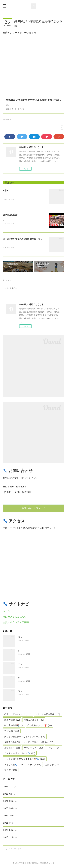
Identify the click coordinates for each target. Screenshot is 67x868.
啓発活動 (12, 731)
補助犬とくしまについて (16, 617)
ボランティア (33, 748)
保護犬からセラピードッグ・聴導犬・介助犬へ (29, 742)
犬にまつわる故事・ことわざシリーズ (25, 737)
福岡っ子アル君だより (28, 637)
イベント (54, 748)
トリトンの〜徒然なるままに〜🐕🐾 (25, 759)
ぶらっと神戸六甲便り (48, 714)
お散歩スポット (34, 720)
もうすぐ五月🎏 (25, 651)
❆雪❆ (6, 191)
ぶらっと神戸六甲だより (29, 691)
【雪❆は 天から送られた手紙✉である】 (19, 196)
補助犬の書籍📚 (14, 726)
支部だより (12, 748)
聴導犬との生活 (10, 215)
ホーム (6, 611)
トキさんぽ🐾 (14, 765)
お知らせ (52, 765)
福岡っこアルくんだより (18, 714)
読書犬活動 (12, 720)
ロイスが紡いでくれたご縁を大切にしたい (23, 239)
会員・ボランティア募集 (16, 622)
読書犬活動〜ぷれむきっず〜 (31, 664)
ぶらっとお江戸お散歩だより (31, 678)
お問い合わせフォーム (34, 508)
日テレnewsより (9, 221)
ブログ (11, 770)
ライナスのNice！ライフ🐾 (20, 754)
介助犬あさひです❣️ (40, 726)
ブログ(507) (7, 119)
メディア (34, 765)
